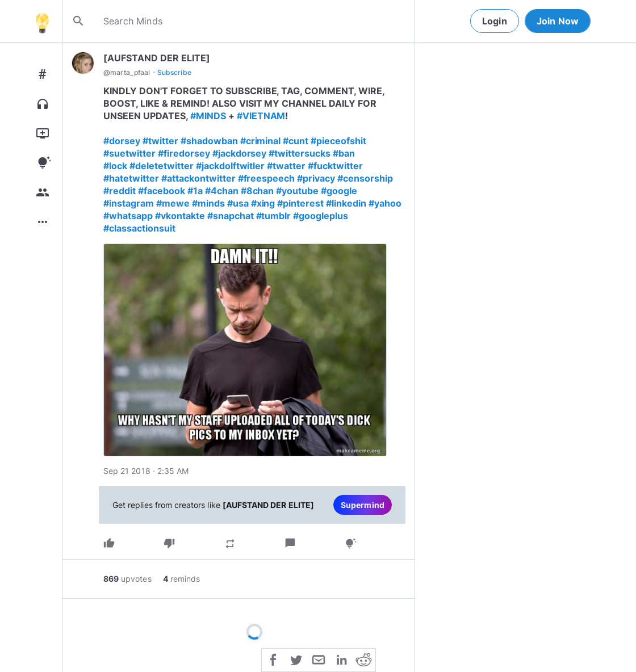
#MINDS (208, 116)
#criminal (261, 141)
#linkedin (346, 203)
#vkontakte (180, 216)
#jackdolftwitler (231, 166)
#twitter (160, 141)
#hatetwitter (131, 178)
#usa (238, 203)
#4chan (222, 191)
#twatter (286, 166)
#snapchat (231, 216)
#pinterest (300, 203)
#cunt (296, 141)
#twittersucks (300, 153)
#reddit (120, 191)
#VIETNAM (261, 116)
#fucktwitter (335, 166)
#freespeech (267, 178)
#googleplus (321, 216)
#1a (195, 191)
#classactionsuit (139, 228)
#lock (115, 166)
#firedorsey (184, 153)
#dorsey (122, 141)
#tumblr (274, 216)
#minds (208, 203)
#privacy (316, 178)
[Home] (42, 21)
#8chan (258, 191)
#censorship (365, 178)
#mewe (173, 203)
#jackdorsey (240, 153)
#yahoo (385, 203)
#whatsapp (128, 216)
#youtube (297, 191)
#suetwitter (129, 153)
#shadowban (209, 141)
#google (339, 191)
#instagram (129, 203)
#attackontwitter (198, 178)
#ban (344, 153)
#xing (263, 203)
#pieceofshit (338, 141)
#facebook (162, 191)
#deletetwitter (162, 166)
